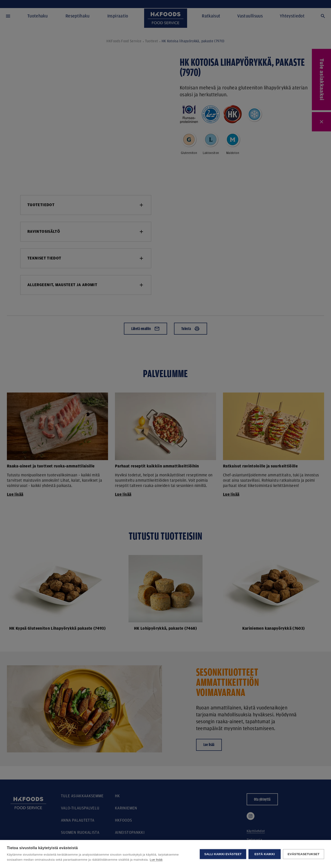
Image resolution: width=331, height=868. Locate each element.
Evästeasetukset (304, 854)
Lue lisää (156, 860)
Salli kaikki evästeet (223, 854)
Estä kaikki (265, 854)
